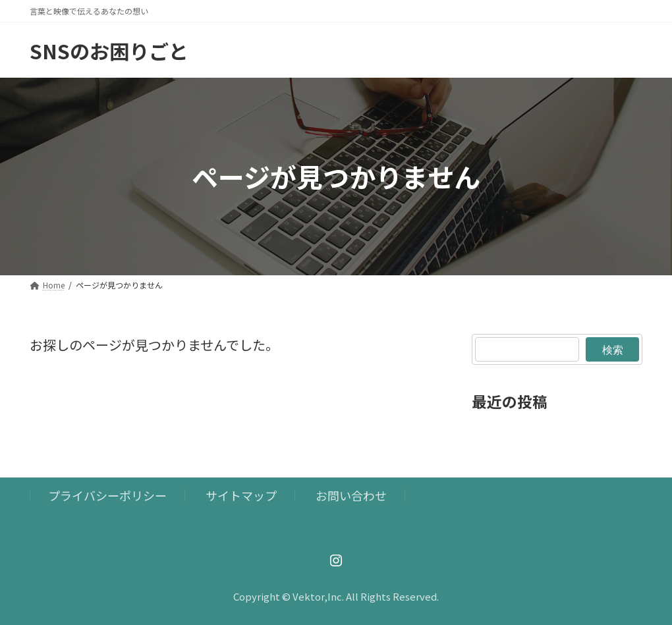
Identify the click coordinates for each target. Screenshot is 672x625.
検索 (612, 349)
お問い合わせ (351, 495)
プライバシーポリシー (107, 495)
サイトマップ (241, 495)
